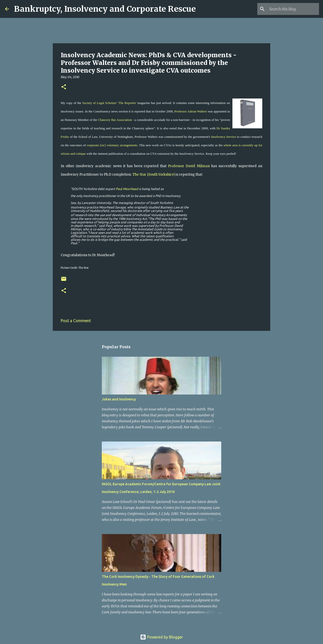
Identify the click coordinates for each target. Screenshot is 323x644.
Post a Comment (76, 321)
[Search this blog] (293, 9)
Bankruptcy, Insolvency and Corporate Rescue (105, 9)
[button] (64, 87)
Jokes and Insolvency (119, 399)
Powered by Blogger (161, 637)
